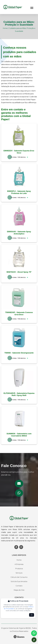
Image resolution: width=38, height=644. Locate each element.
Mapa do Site (19, 590)
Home (5, 28)
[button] (32, 7)
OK (32, 615)
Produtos (19, 569)
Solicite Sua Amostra (19, 581)
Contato (19, 586)
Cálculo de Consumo (19, 577)
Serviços (19, 573)
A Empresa (19, 564)
